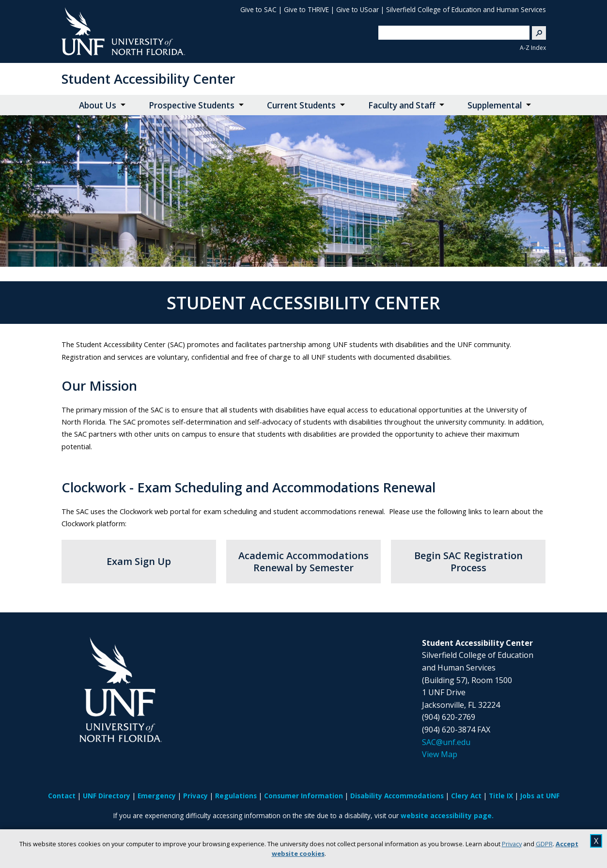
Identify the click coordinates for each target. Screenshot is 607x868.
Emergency (157, 796)
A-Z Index (533, 48)
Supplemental (495, 105)
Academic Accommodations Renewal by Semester (303, 562)
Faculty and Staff (402, 105)
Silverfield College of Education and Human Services (466, 9)
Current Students (301, 105)
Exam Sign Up (139, 561)
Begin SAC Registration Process (468, 562)
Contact (62, 796)
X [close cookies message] (596, 841)
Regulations (236, 796)
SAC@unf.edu (446, 742)
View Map (440, 754)
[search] (450, 32)
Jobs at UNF (540, 796)
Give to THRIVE (306, 9)
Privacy (512, 844)
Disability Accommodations (397, 796)
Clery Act (466, 796)
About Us (98, 105)
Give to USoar (358, 9)
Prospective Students (192, 105)
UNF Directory (107, 796)
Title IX (501, 796)
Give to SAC (258, 9)
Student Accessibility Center (148, 79)
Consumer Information (303, 796)
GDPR (544, 844)
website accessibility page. (447, 815)
